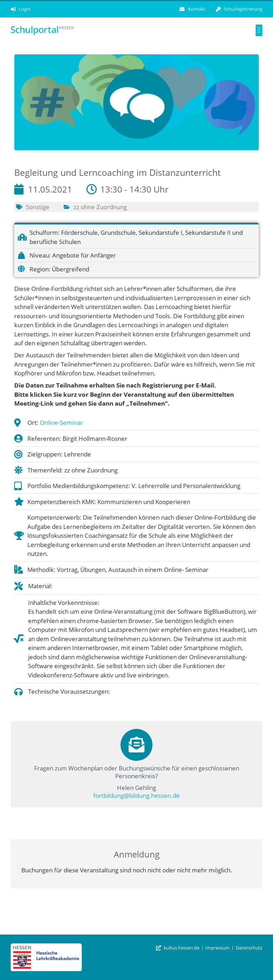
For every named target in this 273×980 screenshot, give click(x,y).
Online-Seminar (61, 423)
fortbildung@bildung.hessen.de (136, 795)
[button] (259, 30)
